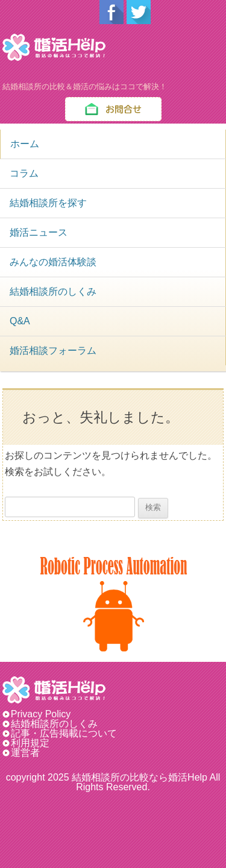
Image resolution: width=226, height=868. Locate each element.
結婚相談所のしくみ (53, 291)
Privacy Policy (46, 714)
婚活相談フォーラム (53, 351)
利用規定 (30, 743)
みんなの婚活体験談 (53, 262)
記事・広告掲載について (64, 733)
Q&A (20, 321)
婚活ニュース (39, 232)
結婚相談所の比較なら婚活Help (140, 777)
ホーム (25, 144)
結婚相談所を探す (48, 203)
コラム (24, 173)
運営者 (25, 753)
